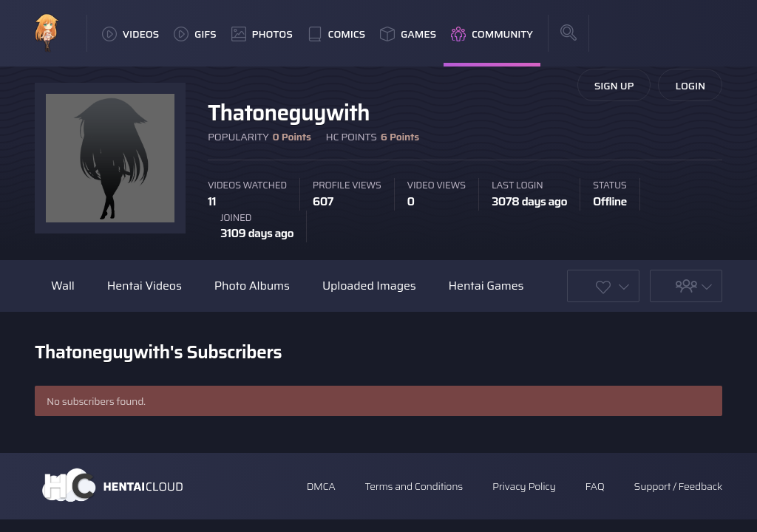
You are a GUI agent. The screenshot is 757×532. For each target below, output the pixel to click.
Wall (63, 286)
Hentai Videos (145, 286)
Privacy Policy (524, 486)
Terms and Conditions (413, 486)
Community (492, 34)
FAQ (595, 486)
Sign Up (614, 86)
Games (408, 34)
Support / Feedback (678, 486)
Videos (130, 34)
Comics (336, 34)
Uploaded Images (369, 286)
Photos (262, 34)
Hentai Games (486, 286)
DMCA (321, 486)
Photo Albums (252, 286)
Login (690, 86)
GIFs (195, 34)
